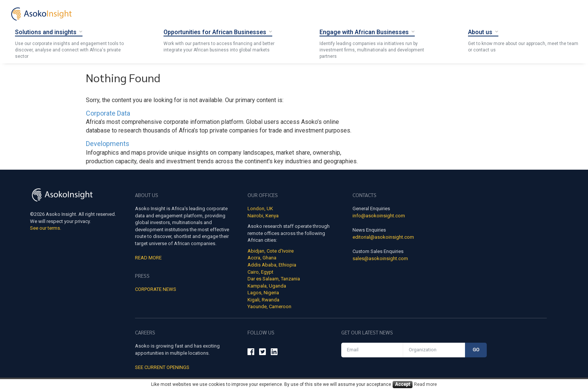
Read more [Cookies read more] (425, 384)
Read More (148, 258)
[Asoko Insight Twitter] (262, 353)
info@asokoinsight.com (379, 216)
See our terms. (46, 228)
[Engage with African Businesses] (367, 32)
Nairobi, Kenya (263, 216)
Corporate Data (108, 113)
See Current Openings (162, 367)
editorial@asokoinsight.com (383, 237)
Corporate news (156, 289)
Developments (108, 144)
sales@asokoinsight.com (380, 258)
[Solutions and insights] (49, 32)
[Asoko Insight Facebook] (251, 353)
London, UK (260, 209)
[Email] (372, 350)
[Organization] (434, 350)
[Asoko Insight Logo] (62, 196)
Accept (403, 384)
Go (476, 350)
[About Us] (483, 32)
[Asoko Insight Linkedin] (274, 353)
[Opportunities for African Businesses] (218, 32)
